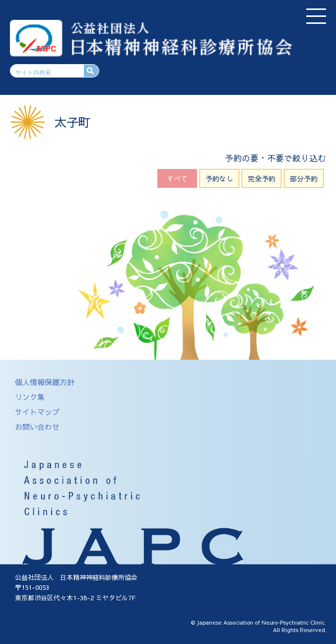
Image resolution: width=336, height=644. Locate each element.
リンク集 (30, 397)
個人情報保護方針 (45, 382)
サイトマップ (37, 412)
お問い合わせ (37, 427)
